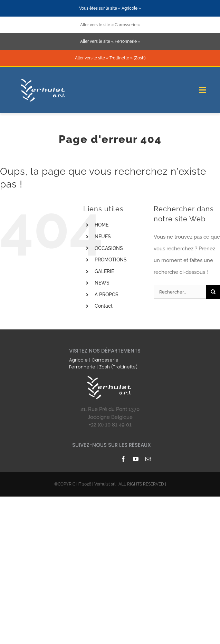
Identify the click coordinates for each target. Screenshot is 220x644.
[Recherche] (213, 292)
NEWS (102, 283)
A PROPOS (107, 295)
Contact (104, 306)
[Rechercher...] (180, 292)
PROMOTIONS (111, 260)
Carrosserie (105, 360)
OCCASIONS (109, 248)
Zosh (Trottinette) (118, 367)
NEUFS (103, 237)
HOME (102, 225)
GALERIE (104, 271)
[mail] (148, 459)
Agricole (78, 360)
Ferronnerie (82, 367)
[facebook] (123, 459)
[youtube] (136, 459)
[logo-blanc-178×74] (44, 80)
